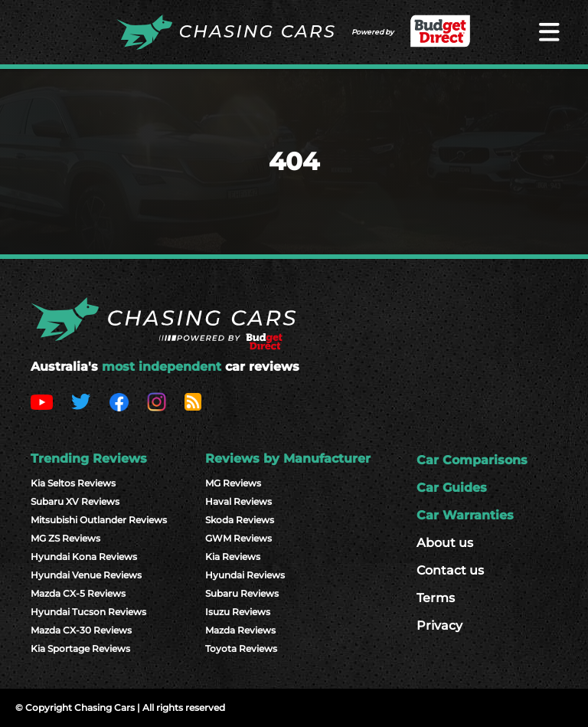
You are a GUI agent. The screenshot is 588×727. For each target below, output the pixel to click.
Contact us (450, 570)
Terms (436, 598)
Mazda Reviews (240, 630)
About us (445, 543)
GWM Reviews (238, 538)
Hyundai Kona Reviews (84, 557)
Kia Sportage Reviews (80, 648)
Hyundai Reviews (245, 575)
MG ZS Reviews (65, 538)
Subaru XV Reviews (75, 501)
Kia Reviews (233, 557)
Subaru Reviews (242, 593)
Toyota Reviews (241, 648)
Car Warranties (465, 515)
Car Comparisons (472, 460)
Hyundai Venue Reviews (86, 575)
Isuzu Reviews (238, 612)
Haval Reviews (238, 501)
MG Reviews (233, 483)
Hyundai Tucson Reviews (88, 612)
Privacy (439, 625)
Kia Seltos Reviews (73, 483)
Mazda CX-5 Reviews (78, 593)
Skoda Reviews (240, 520)
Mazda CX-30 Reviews (81, 630)
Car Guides (452, 488)
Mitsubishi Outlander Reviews (99, 520)
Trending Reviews (89, 458)
